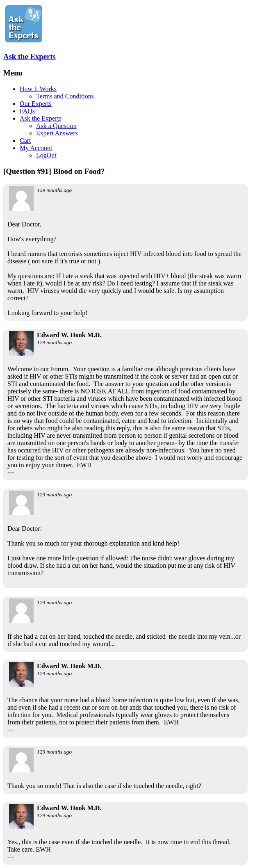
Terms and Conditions (65, 96)
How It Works (38, 89)
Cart (25, 140)
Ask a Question (56, 126)
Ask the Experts (30, 56)
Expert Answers (57, 133)
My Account (36, 148)
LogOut (46, 155)
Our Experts (36, 104)
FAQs (27, 111)
